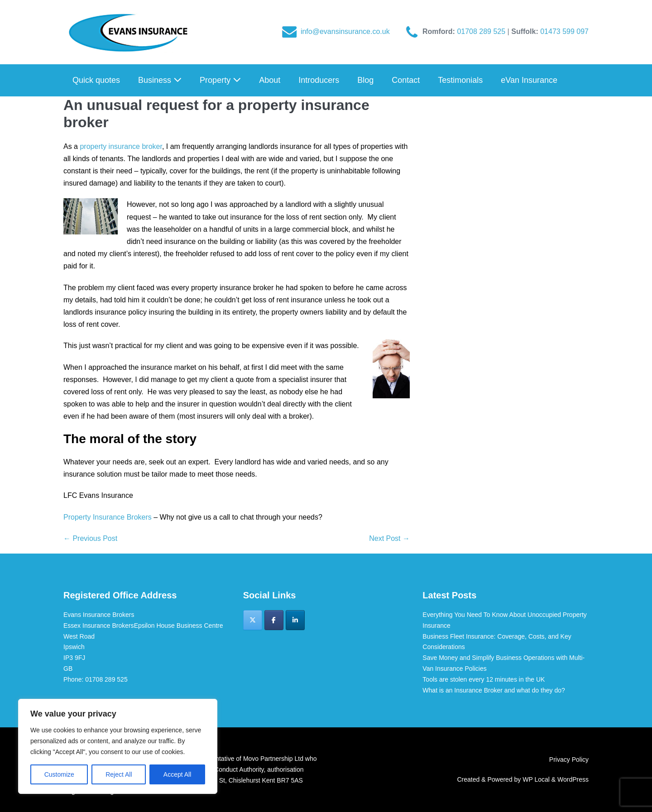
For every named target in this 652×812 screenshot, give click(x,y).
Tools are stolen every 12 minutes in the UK (484, 679)
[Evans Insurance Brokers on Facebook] (274, 620)
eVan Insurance (529, 80)
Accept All (177, 774)
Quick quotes (96, 80)
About (270, 80)
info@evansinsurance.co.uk (345, 31)
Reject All (119, 774)
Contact (406, 80)
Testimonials (460, 80)
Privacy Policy (569, 759)
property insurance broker (121, 146)
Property (220, 80)
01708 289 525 (482, 31)
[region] (118, 746)
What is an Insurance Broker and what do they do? (494, 690)
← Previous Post (90, 538)
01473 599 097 (564, 31)
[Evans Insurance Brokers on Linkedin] (295, 620)
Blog (365, 80)
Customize (59, 774)
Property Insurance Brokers (108, 517)
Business (160, 80)
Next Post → (389, 538)
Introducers (319, 80)
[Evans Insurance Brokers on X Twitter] (253, 620)
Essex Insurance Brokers (99, 626)
